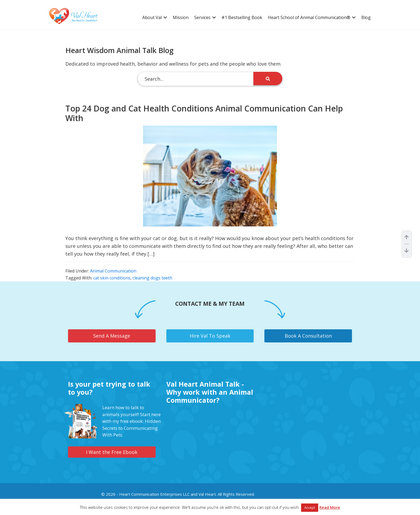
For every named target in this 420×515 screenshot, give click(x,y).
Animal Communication (113, 271)
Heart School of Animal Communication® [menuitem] (309, 18)
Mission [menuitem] (181, 18)
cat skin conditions (112, 278)
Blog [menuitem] (366, 18)
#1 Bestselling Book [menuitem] (242, 18)
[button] (165, 18)
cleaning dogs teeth (152, 278)
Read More (330, 507)
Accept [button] (310, 507)
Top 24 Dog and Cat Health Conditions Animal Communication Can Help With (204, 113)
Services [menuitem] (202, 18)
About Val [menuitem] (152, 18)
